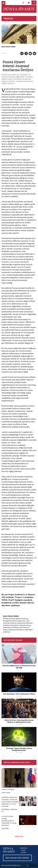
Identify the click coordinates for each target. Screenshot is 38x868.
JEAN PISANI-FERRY (9, 47)
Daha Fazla (19, 836)
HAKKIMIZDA (23, 848)
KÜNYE (23, 850)
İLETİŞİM (23, 853)
